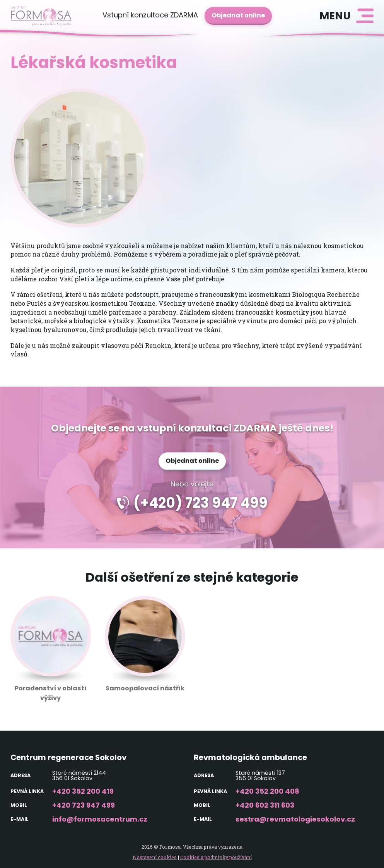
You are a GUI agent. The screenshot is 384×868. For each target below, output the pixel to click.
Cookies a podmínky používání (216, 857)
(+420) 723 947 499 (201, 503)
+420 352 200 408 (267, 791)
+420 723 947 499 (84, 805)
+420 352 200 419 (83, 791)
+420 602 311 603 (265, 805)
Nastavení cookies (155, 857)
